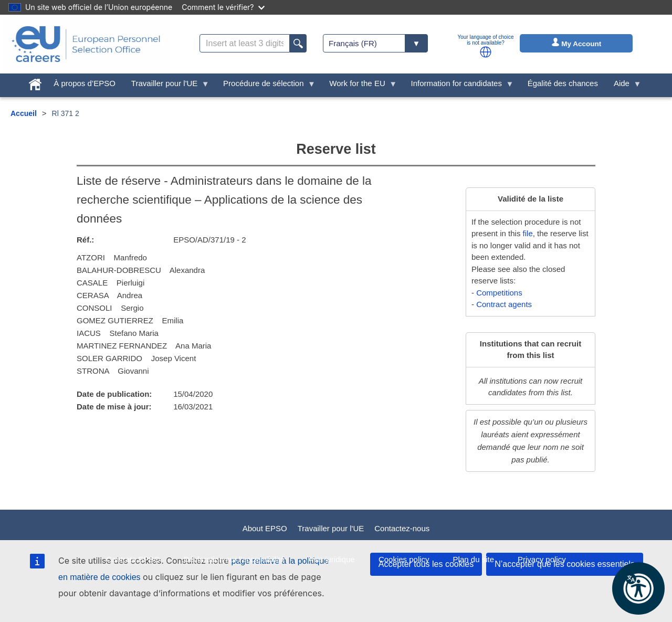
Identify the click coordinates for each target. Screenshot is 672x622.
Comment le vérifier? (223, 7)
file (528, 233)
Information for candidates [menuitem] (458, 86)
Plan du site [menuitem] (474, 559)
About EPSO (265, 528)
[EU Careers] (86, 44)
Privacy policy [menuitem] (542, 559)
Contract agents (504, 304)
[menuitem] (35, 82)
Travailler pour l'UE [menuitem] (166, 86)
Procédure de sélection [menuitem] (265, 86)
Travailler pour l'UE (331, 528)
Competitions (499, 293)
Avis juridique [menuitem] (332, 559)
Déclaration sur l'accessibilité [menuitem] (234, 559)
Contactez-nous (402, 528)
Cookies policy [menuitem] (404, 559)
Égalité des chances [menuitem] (563, 83)
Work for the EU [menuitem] (359, 86)
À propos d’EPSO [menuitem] (85, 83)
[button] (486, 52)
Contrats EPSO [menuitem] (133, 559)
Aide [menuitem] (624, 86)
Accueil (24, 113)
